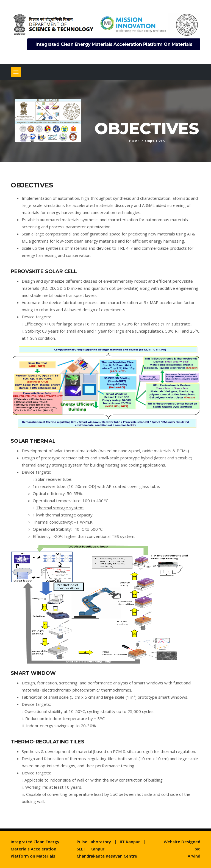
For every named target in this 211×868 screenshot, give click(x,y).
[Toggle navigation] (16, 72)
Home (134, 141)
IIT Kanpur (130, 842)
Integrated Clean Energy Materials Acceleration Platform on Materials (114, 44)
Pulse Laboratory (94, 842)
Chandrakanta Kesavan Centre (107, 856)
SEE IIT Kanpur (91, 849)
